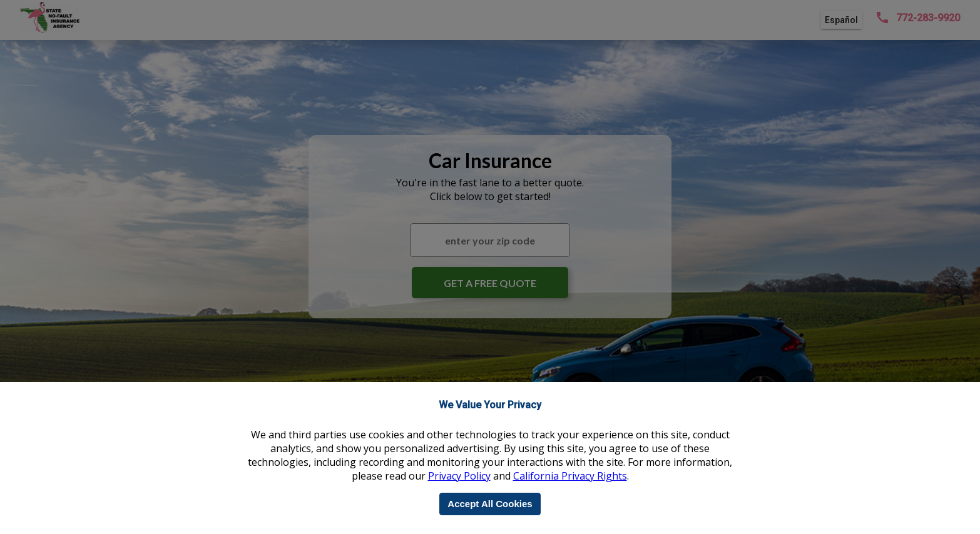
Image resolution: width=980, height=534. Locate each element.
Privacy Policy (459, 476)
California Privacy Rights (570, 476)
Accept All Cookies (490, 504)
